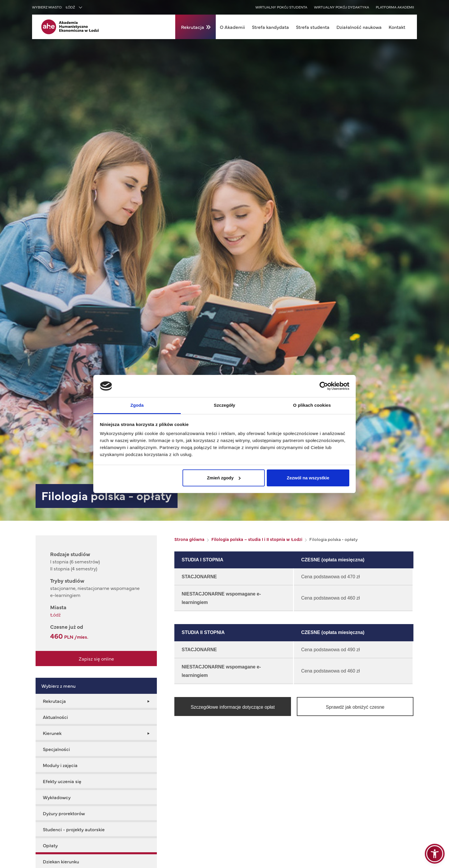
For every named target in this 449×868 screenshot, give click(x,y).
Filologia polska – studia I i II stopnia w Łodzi (257, 539)
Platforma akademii (395, 7)
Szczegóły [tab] (224, 405)
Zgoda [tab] (137, 405)
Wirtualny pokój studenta (281, 7)
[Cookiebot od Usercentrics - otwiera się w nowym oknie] (324, 386)
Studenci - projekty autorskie (74, 829)
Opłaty (50, 845)
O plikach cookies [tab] (312, 405)
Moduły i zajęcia (60, 765)
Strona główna (189, 539)
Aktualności (55, 717)
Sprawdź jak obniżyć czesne (355, 707)
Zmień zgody (224, 478)
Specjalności (56, 749)
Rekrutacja (193, 27)
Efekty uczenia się (62, 781)
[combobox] (86, 8)
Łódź (55, 614)
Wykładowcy (57, 797)
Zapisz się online (96, 659)
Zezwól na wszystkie (308, 478)
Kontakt (397, 27)
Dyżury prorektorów (64, 813)
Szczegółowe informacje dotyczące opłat (233, 707)
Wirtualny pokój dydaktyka (342, 7)
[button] (435, 854)
